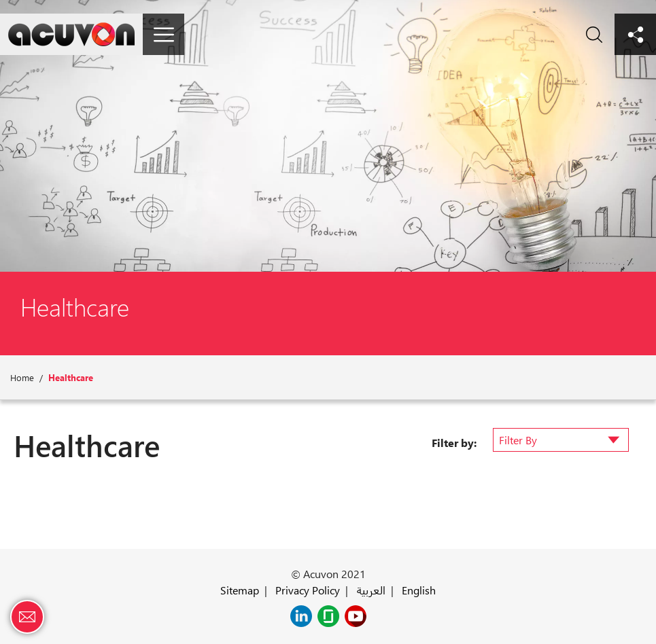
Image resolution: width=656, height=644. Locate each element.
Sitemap (240, 590)
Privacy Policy (308, 590)
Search (594, 34)
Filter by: (454, 443)
